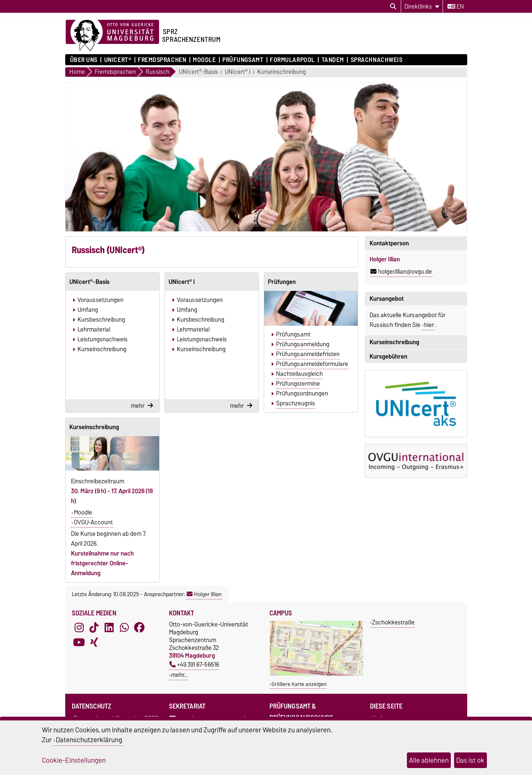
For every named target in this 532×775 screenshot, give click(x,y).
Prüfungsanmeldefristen (308, 354)
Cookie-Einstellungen (74, 760)
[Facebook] (139, 628)
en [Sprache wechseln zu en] (456, 7)
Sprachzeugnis (296, 403)
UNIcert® (118, 60)
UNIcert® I (238, 72)
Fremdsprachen (162, 60)
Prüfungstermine (298, 384)
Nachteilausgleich (299, 374)
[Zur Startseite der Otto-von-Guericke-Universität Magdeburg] (112, 36)
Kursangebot (387, 299)
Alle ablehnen (429, 760)
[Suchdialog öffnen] (393, 7)
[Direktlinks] (422, 6)
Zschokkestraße (393, 622)
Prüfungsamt (243, 60)
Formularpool (292, 60)
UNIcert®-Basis (199, 72)
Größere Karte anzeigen (299, 684)
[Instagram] (79, 628)
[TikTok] (94, 628)
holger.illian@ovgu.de (401, 272)
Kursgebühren (388, 357)
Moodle (204, 60)
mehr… (179, 675)
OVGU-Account (93, 522)
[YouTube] (79, 642)
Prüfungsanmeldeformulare (312, 364)
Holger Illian (204, 594)
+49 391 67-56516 (194, 664)
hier (429, 325)
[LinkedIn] (109, 628)
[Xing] (94, 642)
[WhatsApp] (124, 628)
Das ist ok (470, 760)
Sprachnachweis (377, 60)
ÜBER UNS (84, 60)
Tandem (333, 60)
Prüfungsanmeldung (303, 344)
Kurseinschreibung (282, 72)
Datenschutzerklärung (89, 740)
